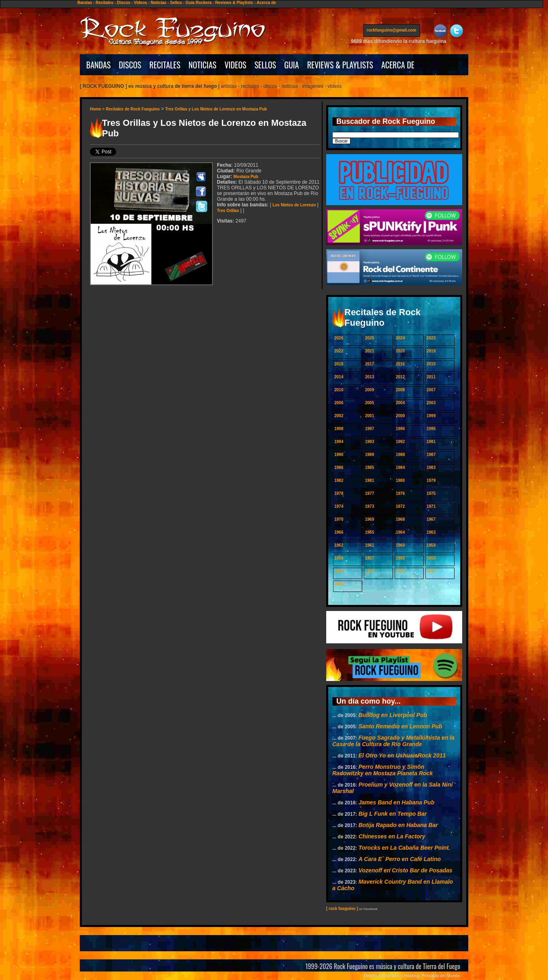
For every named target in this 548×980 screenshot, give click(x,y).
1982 (339, 480)
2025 (370, 338)
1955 (431, 558)
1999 (431, 416)
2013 (370, 377)
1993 (370, 442)
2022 (339, 351)
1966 (339, 532)
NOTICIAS (203, 65)
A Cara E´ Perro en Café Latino (400, 859)
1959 (431, 545)
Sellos (176, 3)
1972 (400, 506)
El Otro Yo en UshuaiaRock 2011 (402, 755)
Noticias (158, 3)
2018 (339, 364)
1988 (400, 455)
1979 (431, 480)
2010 (339, 390)
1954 (339, 571)
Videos (141, 3)
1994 (339, 442)
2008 (400, 390)
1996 (400, 429)
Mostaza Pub (246, 177)
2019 (431, 351)
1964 (400, 532)
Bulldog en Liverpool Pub (393, 715)
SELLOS (266, 65)
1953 (370, 571)
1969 (370, 519)
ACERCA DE (398, 65)
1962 (339, 545)
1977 (370, 493)
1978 (339, 493)
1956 (400, 558)
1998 (339, 429)
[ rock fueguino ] (342, 909)
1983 (431, 468)
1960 (400, 545)
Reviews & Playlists (234, 3)
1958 (339, 558)
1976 (400, 493)
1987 (431, 455)
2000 (400, 416)
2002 (339, 416)
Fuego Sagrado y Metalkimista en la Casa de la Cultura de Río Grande (393, 741)
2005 (370, 403)
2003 (431, 403)
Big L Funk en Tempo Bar (393, 814)
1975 (431, 493)
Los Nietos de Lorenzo (294, 205)
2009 (370, 390)
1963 (431, 532)
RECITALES (165, 65)
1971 (431, 506)
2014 (339, 377)
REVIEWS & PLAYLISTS (340, 65)
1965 (370, 532)
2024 (400, 338)
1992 (400, 442)
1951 (431, 571)
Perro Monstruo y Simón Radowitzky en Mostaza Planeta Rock (382, 770)
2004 (400, 403)
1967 (431, 519)
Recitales (104, 3)
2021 (370, 351)
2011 (431, 377)
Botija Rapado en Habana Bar (398, 825)
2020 (400, 351)
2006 (339, 403)
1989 (370, 455)
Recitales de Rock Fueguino (133, 109)
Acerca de (266, 3)
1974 (339, 506)
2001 (370, 416)
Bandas (85, 3)
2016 (400, 364)
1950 (339, 584)
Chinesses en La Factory (392, 836)
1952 (400, 571)
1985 (370, 468)
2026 (339, 338)
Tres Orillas (228, 211)
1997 (370, 429)
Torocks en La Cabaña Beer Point (404, 848)
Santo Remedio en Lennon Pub (400, 726)
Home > (98, 109)
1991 (431, 442)
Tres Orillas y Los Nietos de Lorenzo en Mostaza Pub (216, 109)
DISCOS (130, 65)
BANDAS (99, 65)
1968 (400, 519)
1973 (370, 506)
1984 (400, 468)
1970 (339, 519)
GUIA (291, 65)
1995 (431, 429)
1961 (370, 545)
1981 (370, 480)
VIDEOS (236, 65)
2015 (431, 364)
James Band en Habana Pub (397, 802)
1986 (339, 468)
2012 (400, 377)
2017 (370, 364)
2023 (431, 338)
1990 (339, 455)
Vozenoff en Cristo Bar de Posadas (406, 870)
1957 (370, 558)
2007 (431, 390)
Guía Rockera (198, 3)
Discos (124, 3)
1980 (400, 480)
